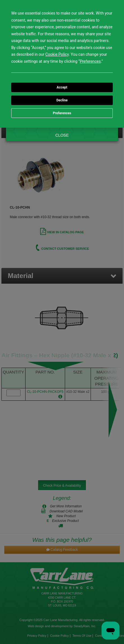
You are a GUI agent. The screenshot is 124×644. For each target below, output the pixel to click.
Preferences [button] (90, 61)
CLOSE (62, 135)
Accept (62, 87)
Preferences (62, 113)
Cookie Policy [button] (57, 54)
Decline (62, 100)
